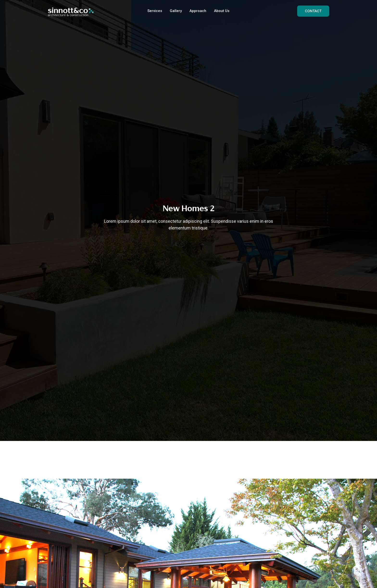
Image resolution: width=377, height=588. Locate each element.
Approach (198, 11)
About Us (222, 11)
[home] (71, 11)
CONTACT (313, 11)
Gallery (176, 11)
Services (155, 11)
